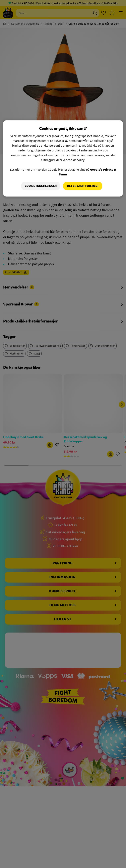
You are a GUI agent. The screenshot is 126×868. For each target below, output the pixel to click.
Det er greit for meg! (83, 186)
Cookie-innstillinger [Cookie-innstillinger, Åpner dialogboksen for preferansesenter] (41, 186)
